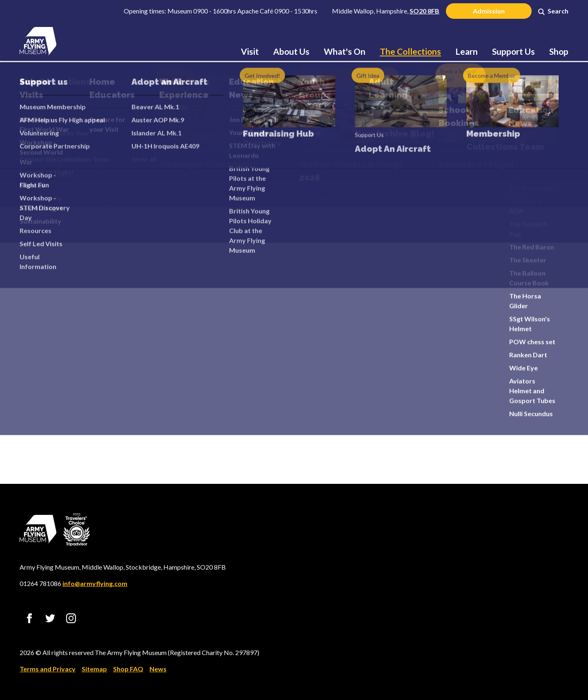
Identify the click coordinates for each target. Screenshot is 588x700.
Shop (559, 51)
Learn (467, 51)
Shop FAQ (128, 669)
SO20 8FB (424, 11)
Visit (250, 51)
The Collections (410, 51)
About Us (291, 51)
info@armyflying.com (95, 583)
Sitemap (94, 669)
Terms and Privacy (48, 669)
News (158, 669)
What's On (345, 51)
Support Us (513, 51)
